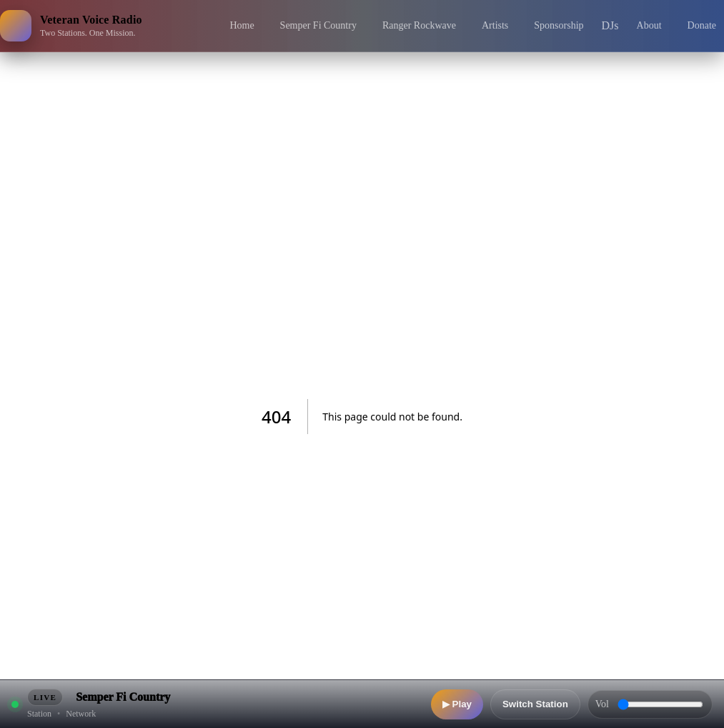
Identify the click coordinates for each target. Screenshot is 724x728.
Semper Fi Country (318, 25)
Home (242, 25)
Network (81, 714)
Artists (495, 25)
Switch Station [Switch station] (535, 704)
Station (39, 714)
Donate (702, 25)
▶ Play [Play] (457, 704)
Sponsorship (559, 25)
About (649, 25)
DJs (610, 25)
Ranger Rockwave (419, 25)
